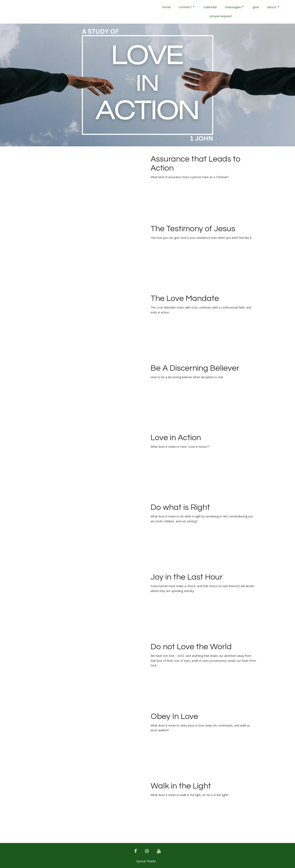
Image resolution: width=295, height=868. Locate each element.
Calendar (210, 7)
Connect (187, 7)
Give (256, 7)
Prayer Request (221, 16)
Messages (234, 7)
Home (166, 7)
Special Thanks (146, 861)
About (273, 7)
